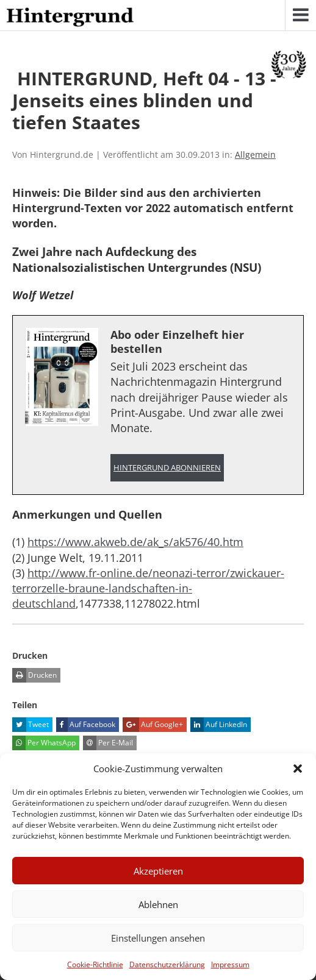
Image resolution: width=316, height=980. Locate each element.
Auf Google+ (153, 725)
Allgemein (255, 154)
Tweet (31, 725)
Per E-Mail (108, 743)
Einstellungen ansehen (158, 938)
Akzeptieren (158, 871)
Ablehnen (158, 904)
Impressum (230, 964)
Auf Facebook (86, 725)
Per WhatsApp (44, 743)
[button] (298, 769)
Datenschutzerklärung (167, 964)
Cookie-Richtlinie (95, 964)
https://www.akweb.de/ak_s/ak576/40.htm (135, 542)
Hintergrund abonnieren (167, 468)
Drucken (34, 675)
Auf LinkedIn (219, 725)
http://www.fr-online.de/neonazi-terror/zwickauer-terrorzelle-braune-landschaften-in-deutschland (148, 588)
